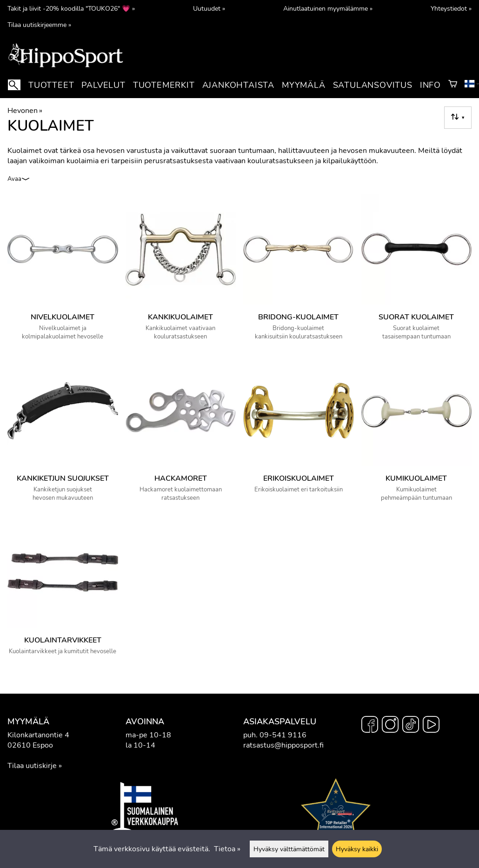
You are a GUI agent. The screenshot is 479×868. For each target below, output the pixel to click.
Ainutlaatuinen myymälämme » (328, 8)
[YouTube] (431, 726)
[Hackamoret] (181, 433)
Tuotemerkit (164, 85)
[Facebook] (370, 726)
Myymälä (304, 85)
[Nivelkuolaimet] (63, 271)
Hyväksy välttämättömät (289, 849)
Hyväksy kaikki (357, 849)
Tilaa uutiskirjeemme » (39, 25)
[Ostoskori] (453, 85)
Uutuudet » (209, 8)
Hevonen (25, 111)
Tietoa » (227, 849)
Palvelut (103, 85)
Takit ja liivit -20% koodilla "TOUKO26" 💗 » (71, 8)
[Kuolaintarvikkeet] (63, 593)
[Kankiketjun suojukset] (63, 433)
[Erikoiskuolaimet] (299, 433)
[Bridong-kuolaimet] (299, 271)
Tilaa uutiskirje (32, 766)
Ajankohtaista (238, 85)
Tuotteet (51, 85)
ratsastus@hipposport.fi (283, 745)
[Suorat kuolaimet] (417, 271)
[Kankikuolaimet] (181, 271)
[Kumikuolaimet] (417, 433)
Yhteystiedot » (451, 8)
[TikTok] (411, 726)
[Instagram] (390, 726)
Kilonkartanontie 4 (38, 735)
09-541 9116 (283, 735)
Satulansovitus (373, 85)
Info (430, 85)
